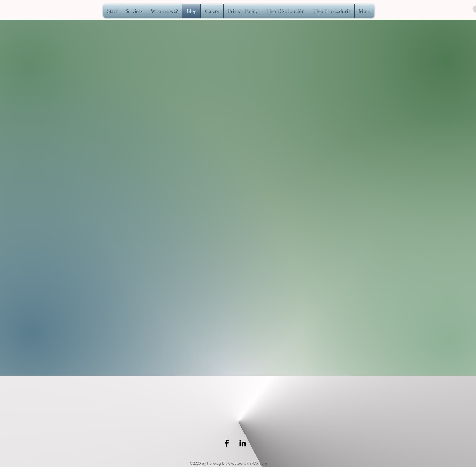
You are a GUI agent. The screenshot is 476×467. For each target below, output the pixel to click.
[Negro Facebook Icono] (227, 443)
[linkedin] (243, 443)
